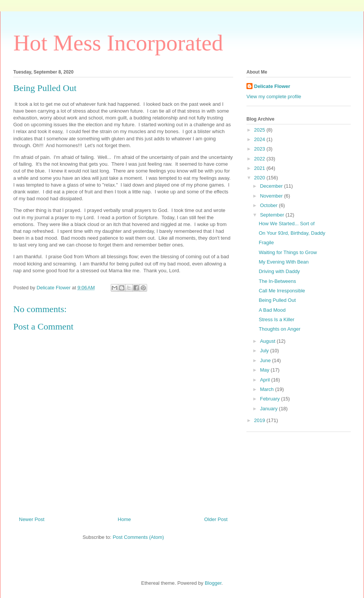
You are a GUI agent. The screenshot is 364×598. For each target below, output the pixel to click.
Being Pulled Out (277, 300)
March (268, 389)
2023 (260, 149)
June (266, 360)
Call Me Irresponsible (282, 291)
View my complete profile (274, 97)
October (270, 205)
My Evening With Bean (284, 262)
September (273, 215)
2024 (260, 139)
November (272, 196)
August (268, 341)
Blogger (213, 583)
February (271, 399)
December (272, 186)
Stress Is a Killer (276, 319)
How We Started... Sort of (286, 224)
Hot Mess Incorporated (118, 43)
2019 (260, 420)
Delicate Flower (272, 86)
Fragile (266, 242)
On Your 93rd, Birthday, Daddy (292, 233)
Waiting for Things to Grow (288, 252)
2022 (260, 159)
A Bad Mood (272, 310)
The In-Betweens (277, 281)
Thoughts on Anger (279, 329)
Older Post (216, 519)
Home (125, 519)
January (270, 409)
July (265, 351)
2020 (260, 178)
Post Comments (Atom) (138, 537)
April (266, 380)
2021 (260, 168)
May (265, 370)
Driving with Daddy (279, 271)
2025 (260, 130)
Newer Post (32, 519)
